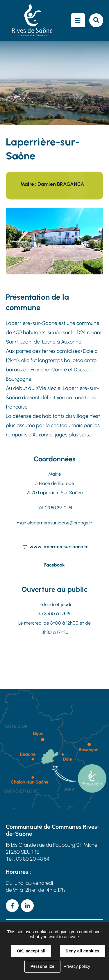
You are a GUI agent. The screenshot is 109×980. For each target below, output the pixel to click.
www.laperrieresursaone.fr (59, 547)
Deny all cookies (83, 951)
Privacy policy (77, 966)
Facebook (54, 565)
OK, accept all (31, 951)
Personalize (42, 966)
